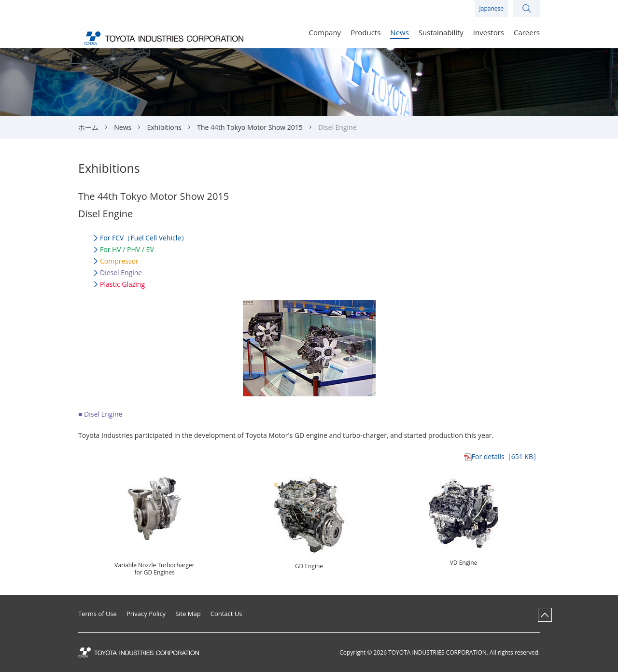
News (123, 127)
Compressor (119, 261)
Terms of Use (98, 614)
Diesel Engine (121, 273)
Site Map (188, 614)
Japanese (492, 8)
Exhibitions (165, 127)
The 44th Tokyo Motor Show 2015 (250, 127)
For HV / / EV (127, 249)
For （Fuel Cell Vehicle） (144, 238)
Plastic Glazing (122, 284)
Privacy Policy (146, 614)
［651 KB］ (506, 456)
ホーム (88, 127)
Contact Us (226, 614)
